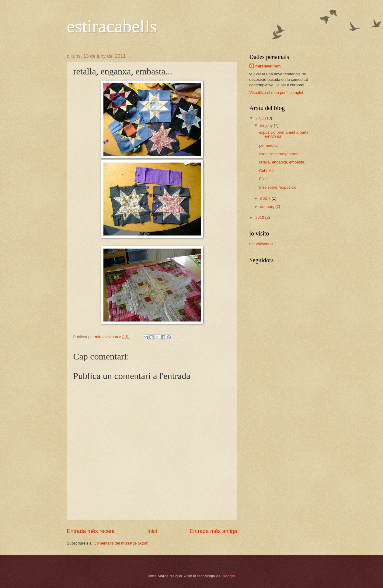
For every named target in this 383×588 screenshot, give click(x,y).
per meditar (269, 145)
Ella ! (264, 179)
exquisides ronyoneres (279, 154)
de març (268, 206)
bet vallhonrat (261, 244)
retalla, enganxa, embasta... (283, 162)
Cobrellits (267, 171)
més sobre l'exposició (278, 187)
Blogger (228, 576)
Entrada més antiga (213, 531)
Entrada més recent (91, 531)
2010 (260, 217)
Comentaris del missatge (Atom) (122, 543)
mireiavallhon (268, 66)
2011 (260, 118)
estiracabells (112, 26)
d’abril (266, 198)
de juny (267, 125)
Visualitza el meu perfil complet (276, 93)
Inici (152, 531)
